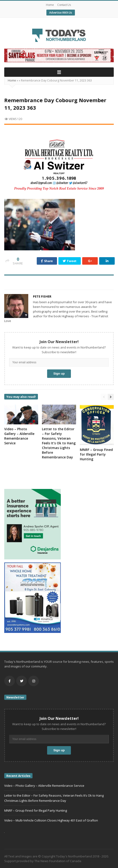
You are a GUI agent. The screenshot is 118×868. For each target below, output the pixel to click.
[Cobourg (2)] (59, 55)
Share (47, 261)
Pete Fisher (42, 296)
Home (50, 5)
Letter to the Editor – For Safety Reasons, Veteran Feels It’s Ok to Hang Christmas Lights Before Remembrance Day (59, 443)
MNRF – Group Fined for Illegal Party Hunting (96, 454)
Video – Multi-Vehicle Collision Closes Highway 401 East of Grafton (51, 820)
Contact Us (64, 5)
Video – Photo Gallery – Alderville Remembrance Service (19, 436)
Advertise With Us (61, 13)
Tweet (70, 261)
